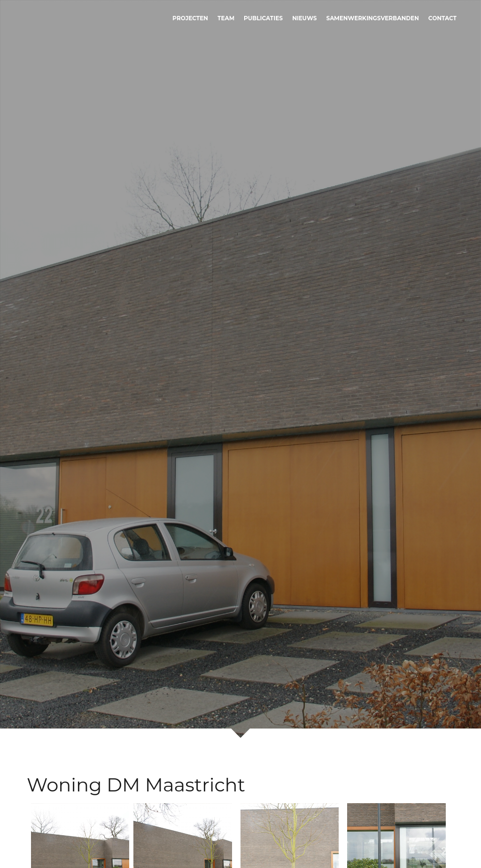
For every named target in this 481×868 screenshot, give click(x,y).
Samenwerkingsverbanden (373, 18)
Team (226, 18)
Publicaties (263, 18)
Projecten (190, 18)
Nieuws (305, 18)
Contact (442, 18)
